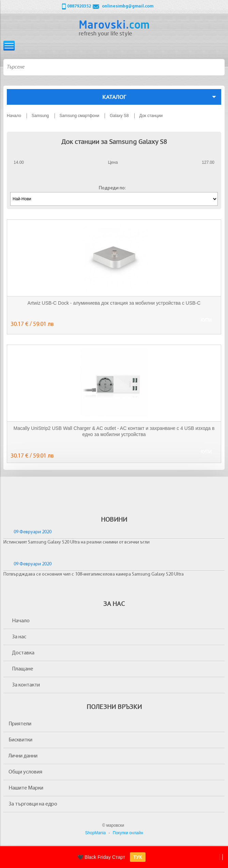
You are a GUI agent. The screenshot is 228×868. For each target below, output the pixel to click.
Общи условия (25, 772)
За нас (19, 637)
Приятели (20, 724)
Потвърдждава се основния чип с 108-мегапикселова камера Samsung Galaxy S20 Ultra (94, 574)
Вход (206, 46)
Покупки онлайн (128, 833)
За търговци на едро (33, 804)
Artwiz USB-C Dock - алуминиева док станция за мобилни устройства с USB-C (114, 303)
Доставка (23, 653)
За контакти (26, 685)
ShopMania (95, 833)
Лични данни (23, 756)
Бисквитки (20, 740)
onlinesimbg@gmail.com (128, 6)
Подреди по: (112, 188)
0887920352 (79, 6)
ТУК (138, 857)
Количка (219, 46)
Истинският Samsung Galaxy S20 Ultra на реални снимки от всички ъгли (77, 542)
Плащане (22, 669)
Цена (113, 162)
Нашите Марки (26, 788)
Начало (21, 621)
